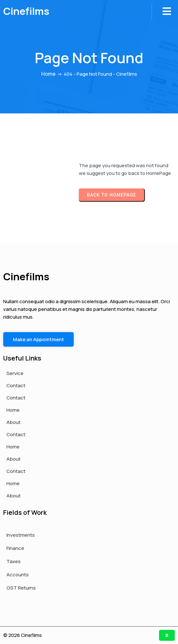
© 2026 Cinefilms (23, 635)
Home (48, 74)
